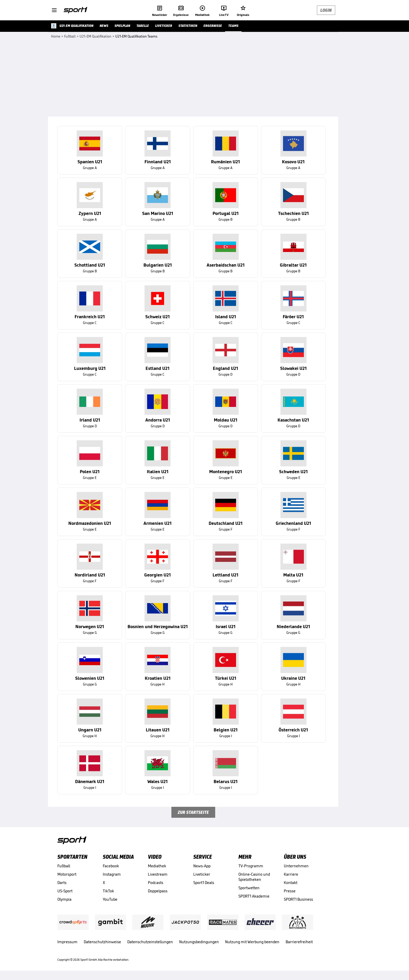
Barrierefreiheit (299, 942)
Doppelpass (158, 891)
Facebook (111, 866)
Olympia (64, 899)
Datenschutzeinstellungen (150, 942)
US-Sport (65, 891)
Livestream (158, 874)
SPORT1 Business (298, 899)
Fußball (64, 866)
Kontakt (291, 883)
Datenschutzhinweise (102, 942)
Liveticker (202, 874)
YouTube (110, 899)
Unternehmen (296, 866)
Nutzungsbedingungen (199, 942)
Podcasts (156, 883)
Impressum (67, 942)
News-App (202, 866)
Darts (62, 883)
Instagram (112, 874)
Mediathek (157, 866)
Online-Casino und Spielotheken (254, 877)
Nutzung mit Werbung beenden (252, 942)
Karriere (291, 874)
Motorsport (67, 874)
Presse (290, 891)
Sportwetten (249, 888)
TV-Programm (251, 866)
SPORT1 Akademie (254, 896)
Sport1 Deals (204, 883)
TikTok (108, 891)
